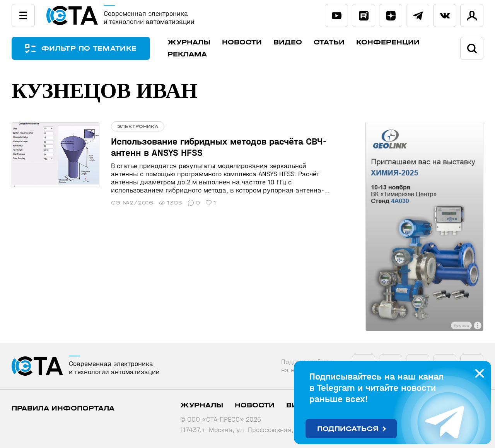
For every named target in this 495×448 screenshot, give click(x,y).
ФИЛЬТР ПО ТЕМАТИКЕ (89, 49)
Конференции (388, 42)
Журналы (189, 42)
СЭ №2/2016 (132, 203)
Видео (288, 42)
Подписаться (348, 429)
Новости (242, 42)
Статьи (329, 42)
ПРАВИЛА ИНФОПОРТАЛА (63, 408)
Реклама (187, 54)
